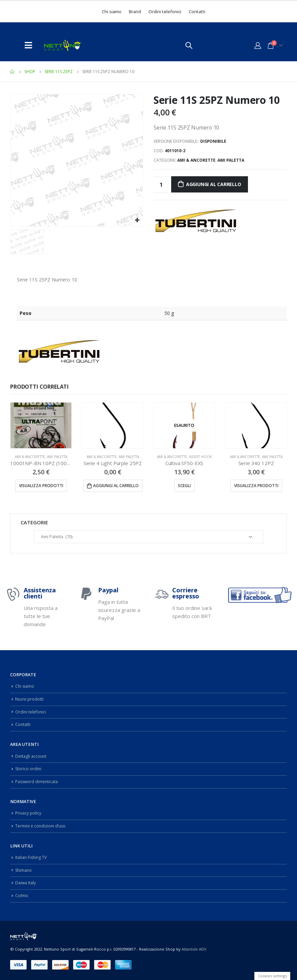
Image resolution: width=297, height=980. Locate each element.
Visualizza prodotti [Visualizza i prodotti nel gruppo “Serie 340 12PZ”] (256, 486)
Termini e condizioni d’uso (42, 826)
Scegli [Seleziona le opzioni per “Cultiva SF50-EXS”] (184, 486)
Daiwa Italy (26, 883)
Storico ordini (29, 769)
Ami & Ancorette (196, 160)
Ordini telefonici (165, 12)
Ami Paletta (231, 160)
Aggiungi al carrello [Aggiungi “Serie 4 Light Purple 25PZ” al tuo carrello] (116, 486)
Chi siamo (112, 12)
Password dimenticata (38, 782)
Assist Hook (200, 457)
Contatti (197, 12)
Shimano (24, 870)
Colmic (22, 896)
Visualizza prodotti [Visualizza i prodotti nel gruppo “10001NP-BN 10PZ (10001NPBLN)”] (41, 486)
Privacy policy (28, 813)
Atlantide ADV (194, 949)
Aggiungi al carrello (214, 184)
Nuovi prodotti (30, 699)
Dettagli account (31, 756)
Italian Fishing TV (32, 857)
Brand (135, 12)
